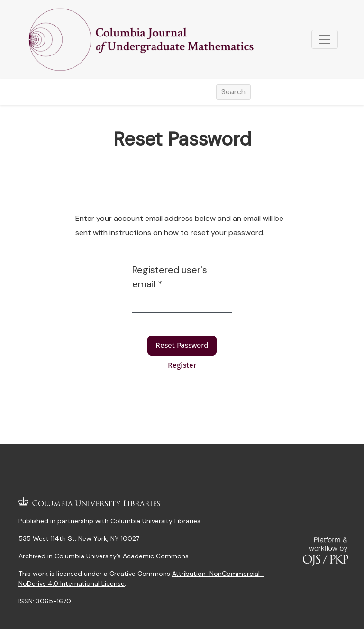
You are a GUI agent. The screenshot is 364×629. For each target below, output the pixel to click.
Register (182, 365)
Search (233, 92)
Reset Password (182, 345)
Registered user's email (170, 277)
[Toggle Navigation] (325, 39)
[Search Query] (164, 92)
